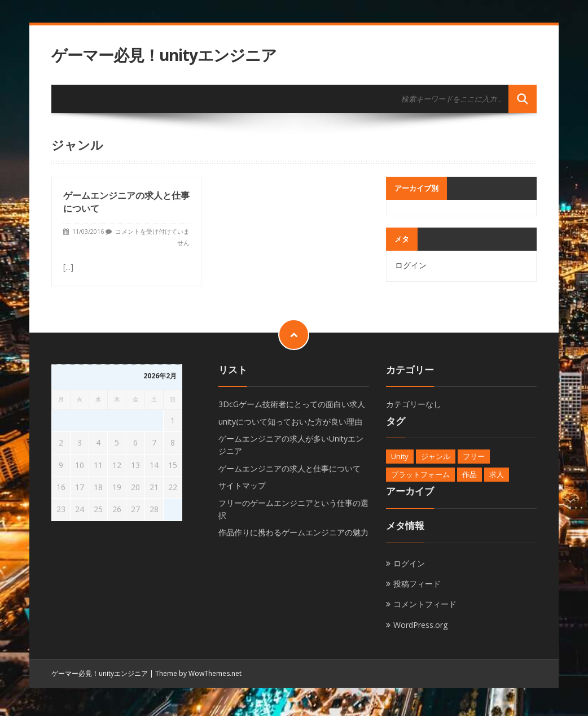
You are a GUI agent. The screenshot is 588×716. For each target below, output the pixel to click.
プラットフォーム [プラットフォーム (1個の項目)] (420, 474)
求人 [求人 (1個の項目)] (497, 474)
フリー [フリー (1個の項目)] (474, 456)
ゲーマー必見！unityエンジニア (164, 55)
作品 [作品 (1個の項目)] (469, 474)
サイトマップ (242, 485)
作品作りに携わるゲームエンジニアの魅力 (293, 532)
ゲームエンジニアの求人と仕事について (289, 468)
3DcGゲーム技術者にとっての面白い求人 (292, 404)
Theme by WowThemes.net (198, 673)
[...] (68, 267)
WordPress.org (420, 625)
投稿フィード (417, 584)
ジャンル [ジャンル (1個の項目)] (436, 456)
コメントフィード (425, 604)
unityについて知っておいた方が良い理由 (290, 422)
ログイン (411, 265)
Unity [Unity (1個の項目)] (400, 456)
